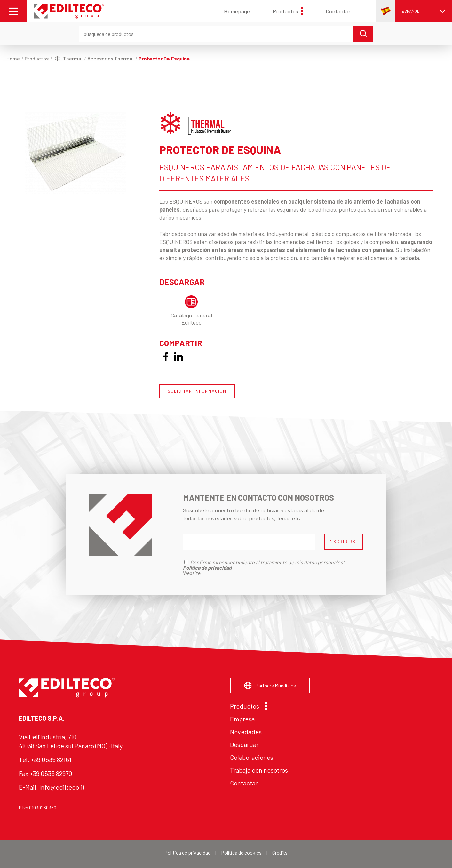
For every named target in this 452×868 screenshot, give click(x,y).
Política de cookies (241, 852)
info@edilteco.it (62, 787)
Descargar (244, 744)
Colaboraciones (252, 757)
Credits (280, 852)
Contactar (338, 11)
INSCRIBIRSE (344, 542)
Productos (288, 11)
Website (192, 573)
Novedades (246, 732)
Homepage (237, 11)
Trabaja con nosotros (259, 770)
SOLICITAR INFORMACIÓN (197, 391)
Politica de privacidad (187, 852)
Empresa (242, 719)
